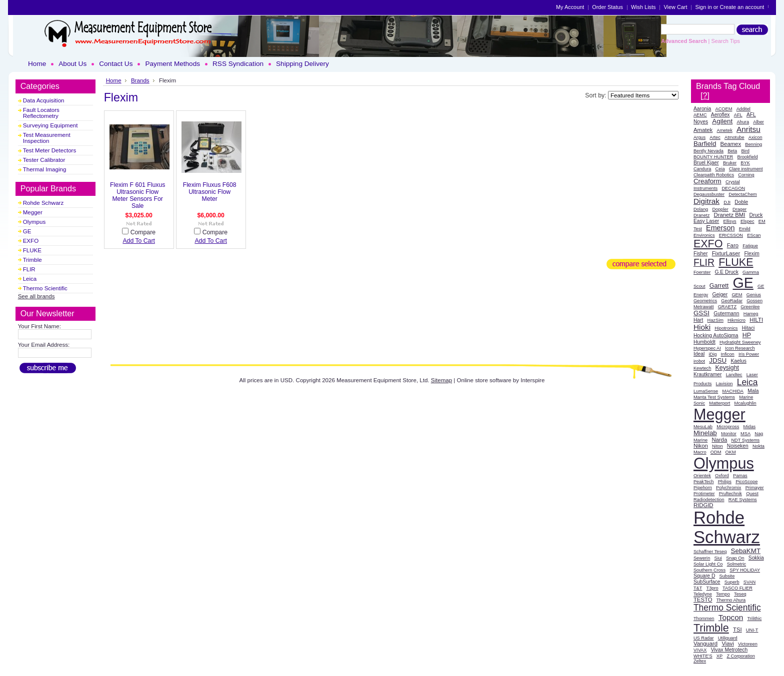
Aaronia (702, 109)
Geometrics (705, 301)
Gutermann (726, 314)
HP (747, 335)
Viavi (727, 644)
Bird (745, 151)
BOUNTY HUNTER (713, 157)
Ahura (743, 122)
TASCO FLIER (737, 588)
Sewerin (702, 558)
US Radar (704, 638)
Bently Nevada (708, 151)
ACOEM (724, 109)
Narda (719, 440)
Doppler (720, 209)
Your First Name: (39, 326)
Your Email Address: (44, 345)
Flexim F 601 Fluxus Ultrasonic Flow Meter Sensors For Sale (137, 195)
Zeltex (700, 661)
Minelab (705, 433)
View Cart (675, 7)
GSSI (701, 313)
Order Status (607, 7)
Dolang (701, 209)
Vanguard (705, 644)
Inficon (728, 354)
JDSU (718, 360)
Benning (753, 144)
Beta (732, 151)
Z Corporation (740, 656)
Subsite (727, 576)
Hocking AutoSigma (716, 336)
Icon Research (740, 348)
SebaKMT (746, 551)
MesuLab (703, 427)
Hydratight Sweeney (740, 342)
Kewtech (702, 368)
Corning (746, 175)
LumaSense (706, 391)
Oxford (722, 476)
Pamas (740, 476)
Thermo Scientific (45, 288)
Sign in (703, 7)
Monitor (729, 434)
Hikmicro (736, 320)
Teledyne (703, 594)
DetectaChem (742, 194)
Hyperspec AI (707, 348)
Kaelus (738, 361)
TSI (737, 630)
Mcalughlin (745, 403)
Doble (741, 202)
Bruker (730, 163)
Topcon (731, 617)
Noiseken (738, 446)
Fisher (701, 254)
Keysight (727, 368)
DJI (727, 202)
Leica (30, 279)
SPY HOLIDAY (745, 570)
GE (27, 231)
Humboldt (704, 342)
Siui (718, 558)
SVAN (749, 582)
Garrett (719, 286)
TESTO (703, 600)
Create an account (742, 7)
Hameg (751, 314)
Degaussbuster (709, 194)
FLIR (29, 269)
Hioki (702, 327)
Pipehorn (703, 488)
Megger (33, 212)
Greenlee (750, 307)
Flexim (751, 254)
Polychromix (728, 488)
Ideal (699, 354)
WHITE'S (703, 656)
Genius (754, 295)
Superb (732, 582)
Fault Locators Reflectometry (41, 113)
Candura (702, 169)
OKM (731, 452)
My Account (570, 7)
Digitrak (706, 201)
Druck (756, 215)
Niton (717, 446)
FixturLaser (726, 253)
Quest (752, 494)
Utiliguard (728, 638)
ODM (716, 452)
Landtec (734, 375)
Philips (725, 482)
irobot (699, 361)
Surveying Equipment (50, 125)
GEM (737, 295)
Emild (745, 229)
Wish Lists (643, 7)
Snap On (735, 558)
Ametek (725, 130)
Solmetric (736, 564)
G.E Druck (727, 272)
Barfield (705, 144)
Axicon (755, 137)
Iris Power (749, 354)
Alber (758, 122)
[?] (705, 95)
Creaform (707, 181)
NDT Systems (745, 440)
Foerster (702, 272)
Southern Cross (709, 570)
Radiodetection (709, 500)
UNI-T (752, 630)
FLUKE (32, 250)
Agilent (722, 121)
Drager (739, 209)
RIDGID (703, 505)
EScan (754, 235)
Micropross (728, 427)
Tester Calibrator (44, 160)
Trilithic (754, 619)
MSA (745, 434)
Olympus (34, 222)
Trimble (32, 260)
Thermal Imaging (45, 169)
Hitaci (748, 328)
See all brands (36, 296)
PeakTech (704, 482)
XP (719, 656)
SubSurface (707, 582)
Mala (753, 391)
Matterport (719, 403)
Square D (704, 576)
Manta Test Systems (714, 397)
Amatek (703, 130)
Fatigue (750, 246)
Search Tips (725, 41)
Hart (698, 320)
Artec (715, 137)
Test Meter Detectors (50, 150)
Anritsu (748, 129)
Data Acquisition (44, 100)
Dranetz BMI (729, 215)
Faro (733, 245)
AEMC (700, 115)
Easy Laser (706, 221)
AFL (738, 115)
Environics (704, 235)
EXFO (31, 241)
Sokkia (756, 558)
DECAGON (733, 188)
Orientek (702, 476)
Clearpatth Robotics (714, 175)
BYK (745, 163)
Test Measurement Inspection (47, 138)
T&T (698, 588)
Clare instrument (746, 169)
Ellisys (730, 221)
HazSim (715, 320)
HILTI (756, 320)
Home (114, 80)
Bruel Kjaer (706, 163)
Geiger (720, 295)
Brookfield (748, 157)
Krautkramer (707, 374)
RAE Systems (743, 500)
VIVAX (700, 650)
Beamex (731, 144)
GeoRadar (732, 301)
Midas (750, 427)
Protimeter (704, 494)
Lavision (724, 384)
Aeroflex (720, 115)
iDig (712, 354)
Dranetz (701, 215)
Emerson (720, 228)
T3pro (712, 588)
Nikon (701, 446)
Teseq (740, 594)
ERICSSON (731, 235)
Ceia (720, 169)
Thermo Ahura (731, 600)
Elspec (747, 221)
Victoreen (748, 644)
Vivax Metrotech (729, 650)
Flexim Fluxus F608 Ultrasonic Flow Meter (210, 192)
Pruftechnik (730, 494)
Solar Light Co (708, 564)
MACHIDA (733, 391)
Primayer (755, 488)
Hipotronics (726, 328)
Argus (699, 137)
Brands (140, 80)
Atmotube (734, 137)
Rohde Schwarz (43, 203)
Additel (743, 109)
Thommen (704, 619)
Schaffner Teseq (710, 552)
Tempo (723, 594)
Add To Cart (139, 241)
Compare (143, 232)
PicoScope (746, 482)
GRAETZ (727, 307)
